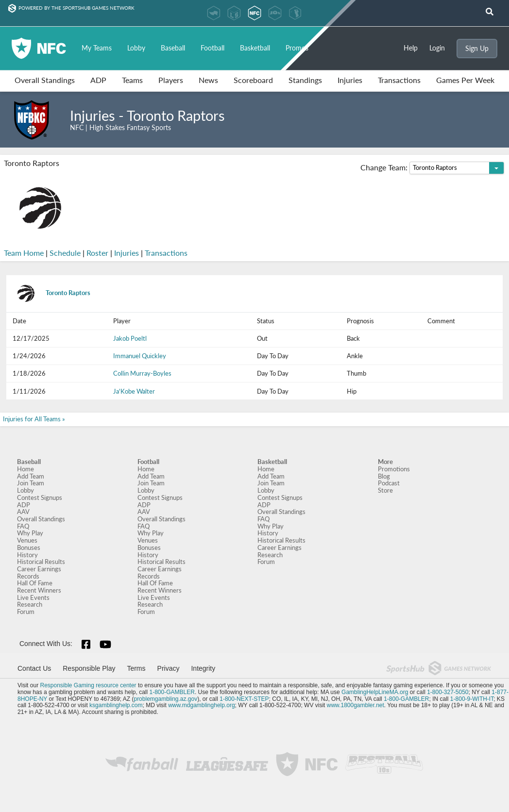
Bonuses (29, 547)
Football (212, 48)
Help (411, 48)
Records (28, 576)
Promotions (394, 469)
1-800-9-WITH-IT (472, 699)
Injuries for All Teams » (34, 419)
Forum (26, 612)
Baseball (173, 48)
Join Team (31, 483)
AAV (23, 512)
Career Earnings (39, 569)
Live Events (33, 597)
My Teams (97, 48)
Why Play (30, 533)
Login (437, 48)
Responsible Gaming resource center (88, 685)
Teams (132, 80)
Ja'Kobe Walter (134, 391)
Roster (97, 253)
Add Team (31, 476)
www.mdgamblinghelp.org (201, 705)
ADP (98, 80)
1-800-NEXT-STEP (244, 699)
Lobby (136, 48)
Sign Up (477, 48)
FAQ (23, 526)
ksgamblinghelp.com (116, 705)
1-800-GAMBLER (172, 692)
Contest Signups (40, 497)
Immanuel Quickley (140, 356)
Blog (384, 476)
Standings (305, 80)
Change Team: (432, 168)
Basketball (255, 48)
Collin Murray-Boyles (142, 373)
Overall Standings (45, 80)
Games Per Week (465, 80)
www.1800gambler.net (356, 705)
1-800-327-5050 (448, 692)
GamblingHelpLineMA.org (375, 692)
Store (385, 490)
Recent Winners (39, 590)
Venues (27, 540)
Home (25, 469)
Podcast (389, 483)
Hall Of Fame (35, 583)
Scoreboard (253, 80)
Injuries (350, 80)
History (27, 555)
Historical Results (41, 562)
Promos (297, 48)
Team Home (24, 253)
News (208, 80)
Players (171, 80)
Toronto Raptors (51, 293)
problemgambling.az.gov (165, 699)
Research (30, 604)
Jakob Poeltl (130, 338)
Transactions (399, 80)
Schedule (65, 253)
